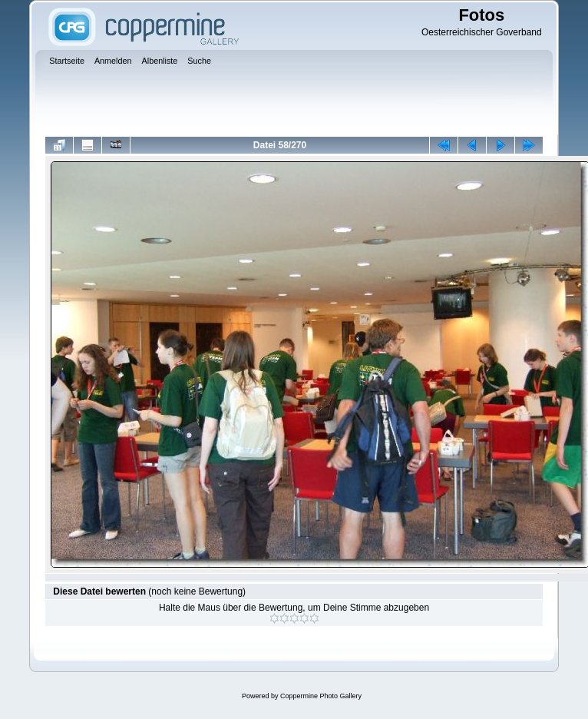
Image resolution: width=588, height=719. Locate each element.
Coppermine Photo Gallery (321, 696)
